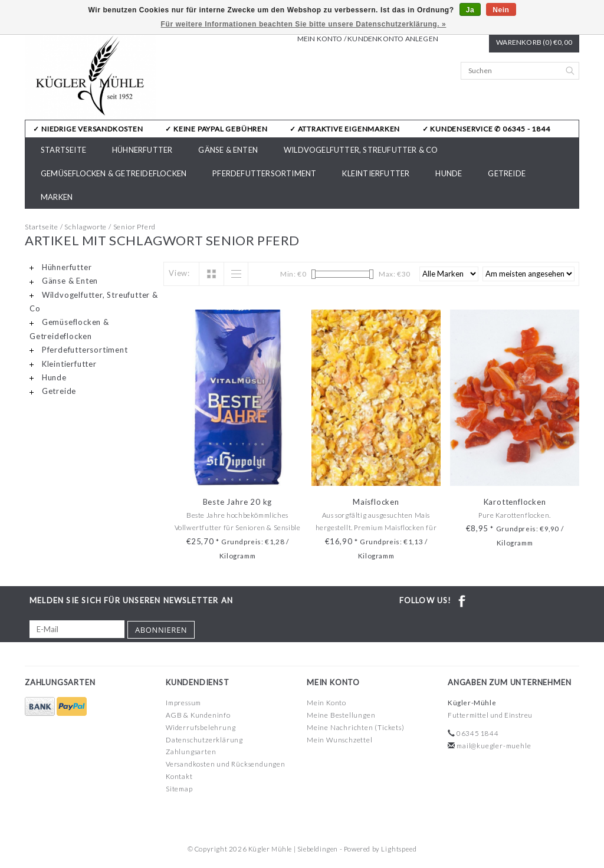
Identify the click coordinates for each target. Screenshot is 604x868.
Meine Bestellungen (341, 715)
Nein (501, 10)
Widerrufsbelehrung (201, 727)
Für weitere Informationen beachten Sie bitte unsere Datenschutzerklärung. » (304, 24)
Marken (57, 197)
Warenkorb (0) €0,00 (534, 42)
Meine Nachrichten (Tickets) (356, 727)
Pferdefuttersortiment (264, 173)
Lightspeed (399, 849)
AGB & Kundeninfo (198, 715)
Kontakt (179, 776)
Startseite (63, 150)
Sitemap (179, 789)
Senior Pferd (135, 227)
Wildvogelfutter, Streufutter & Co (361, 150)
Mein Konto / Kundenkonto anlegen (368, 39)
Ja (470, 10)
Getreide (507, 173)
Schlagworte (86, 227)
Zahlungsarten (191, 752)
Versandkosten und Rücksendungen (226, 764)
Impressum (183, 703)
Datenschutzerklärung (204, 740)
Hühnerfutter (142, 150)
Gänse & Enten (228, 150)
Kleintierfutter (376, 173)
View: (179, 273)
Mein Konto (326, 703)
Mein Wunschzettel (340, 740)
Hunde (449, 173)
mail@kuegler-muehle (494, 746)
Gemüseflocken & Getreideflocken (114, 173)
